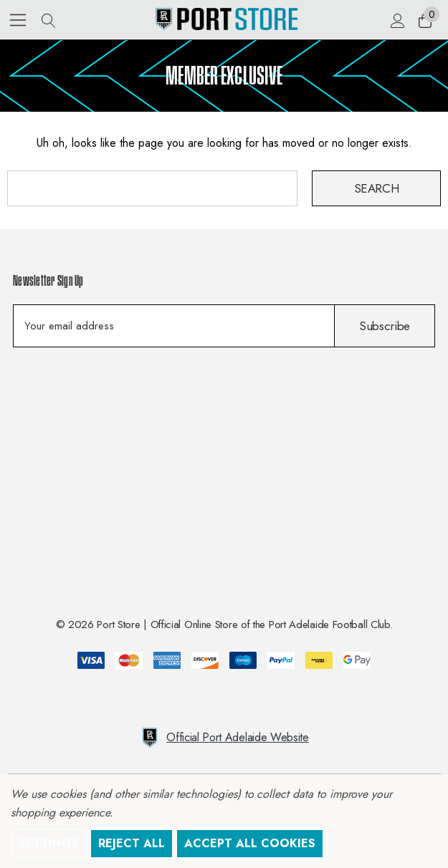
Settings (49, 843)
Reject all (132, 843)
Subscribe (385, 326)
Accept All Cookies (250, 843)
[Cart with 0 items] (424, 20)
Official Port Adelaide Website (224, 738)
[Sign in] (397, 20)
